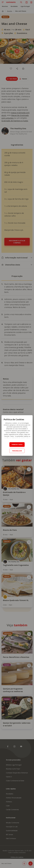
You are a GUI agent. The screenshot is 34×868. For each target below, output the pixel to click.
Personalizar (17, 451)
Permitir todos (17, 445)
